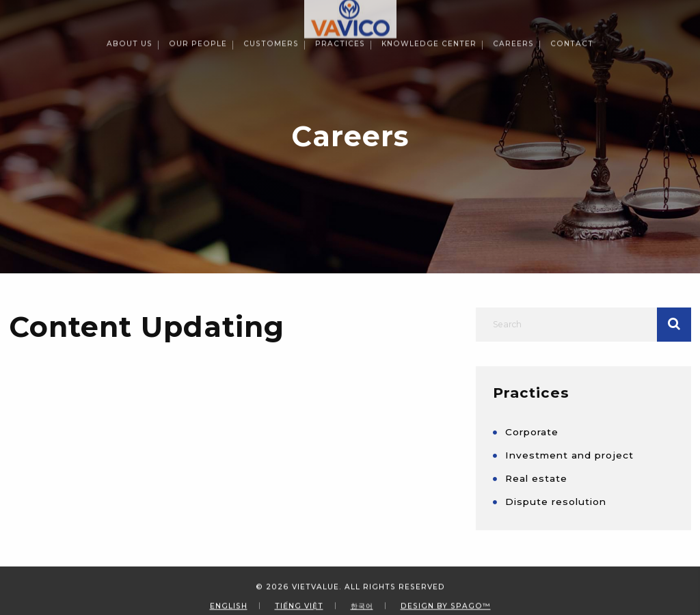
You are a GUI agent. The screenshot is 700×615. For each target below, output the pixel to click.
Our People (198, 11)
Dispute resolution (556, 502)
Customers (271, 11)
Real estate (536, 478)
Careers (513, 11)
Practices (340, 11)
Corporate (532, 432)
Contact (572, 11)
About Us (130, 11)
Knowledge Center (429, 11)
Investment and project (569, 455)
